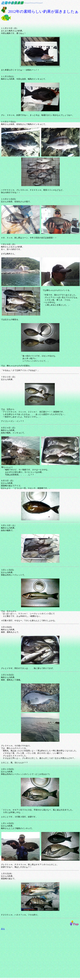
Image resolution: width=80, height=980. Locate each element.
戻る (3, 929)
